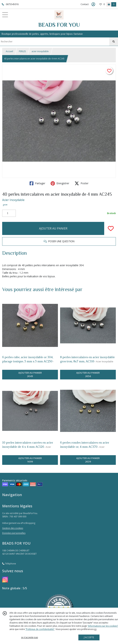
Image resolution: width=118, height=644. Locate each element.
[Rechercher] (114, 42)
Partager (37, 183)
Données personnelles (14, 533)
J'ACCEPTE (89, 637)
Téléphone (9, 564)
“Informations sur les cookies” (103, 626)
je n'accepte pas (30, 637)
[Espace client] (93, 4)
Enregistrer (60, 183)
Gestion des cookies (13, 528)
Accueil (9, 51)
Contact (85, 4)
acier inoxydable (40, 51)
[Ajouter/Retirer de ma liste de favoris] (111, 228)
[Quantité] (9, 213)
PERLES (22, 51)
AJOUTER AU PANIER (53, 228)
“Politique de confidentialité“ (40, 629)
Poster (82, 183)
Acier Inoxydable (13, 200)
